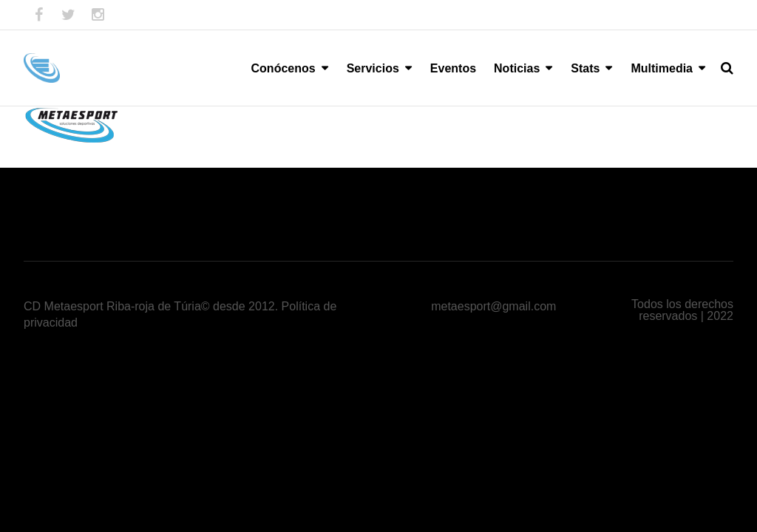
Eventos (453, 68)
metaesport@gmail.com (493, 306)
